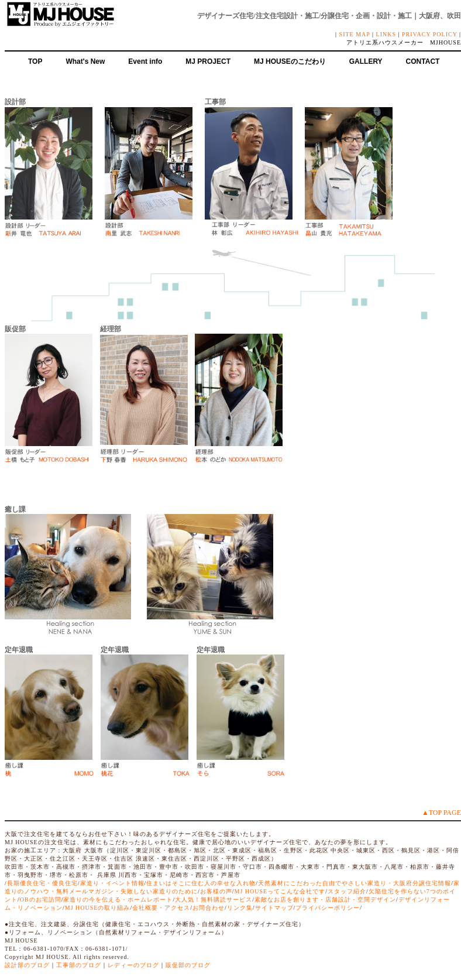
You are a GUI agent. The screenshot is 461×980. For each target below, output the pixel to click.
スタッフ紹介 (347, 891)
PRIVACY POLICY (429, 34)
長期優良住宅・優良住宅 (42, 883)
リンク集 (240, 908)
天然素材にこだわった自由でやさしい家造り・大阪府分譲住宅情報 (355, 883)
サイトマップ (274, 908)
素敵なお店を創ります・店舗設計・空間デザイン (325, 900)
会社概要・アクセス (161, 908)
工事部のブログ (79, 965)
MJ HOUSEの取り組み (98, 908)
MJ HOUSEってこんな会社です (280, 891)
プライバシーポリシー (328, 908)
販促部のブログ (188, 965)
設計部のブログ (27, 965)
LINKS (386, 34)
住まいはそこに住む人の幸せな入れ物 (201, 883)
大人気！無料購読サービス (214, 900)
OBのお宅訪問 (41, 900)
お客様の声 (216, 891)
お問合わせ (209, 908)
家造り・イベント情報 (112, 883)
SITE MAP (355, 34)
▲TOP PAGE (441, 813)
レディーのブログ (133, 965)
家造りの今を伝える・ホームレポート (118, 900)
